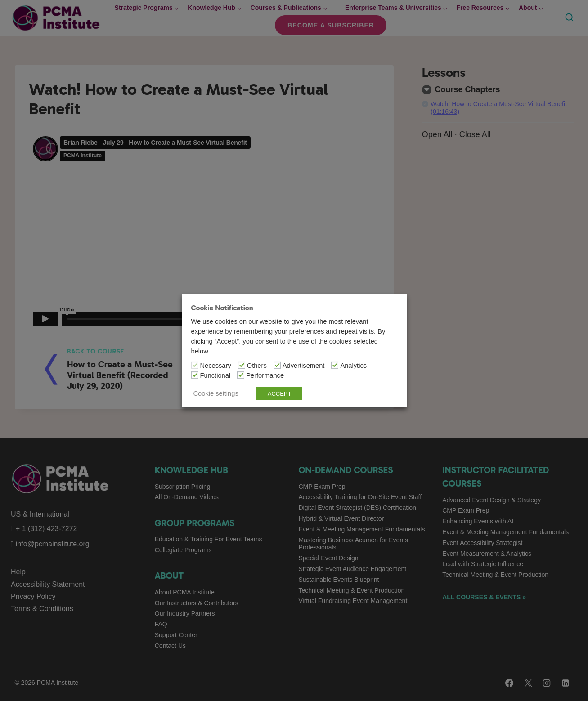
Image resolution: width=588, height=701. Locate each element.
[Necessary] (195, 365)
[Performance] (241, 375)
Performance (265, 375)
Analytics (353, 366)
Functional (215, 375)
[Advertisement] (277, 365)
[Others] (242, 365)
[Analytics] (335, 365)
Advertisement (304, 366)
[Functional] (195, 375)
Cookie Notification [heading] (222, 307)
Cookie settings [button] (216, 393)
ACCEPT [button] (280, 394)
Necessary (216, 366)
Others (257, 366)
